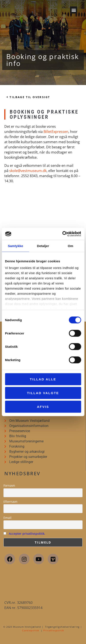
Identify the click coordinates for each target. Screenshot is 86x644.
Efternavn (10, 502)
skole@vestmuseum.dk (28, 171)
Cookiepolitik (31, 630)
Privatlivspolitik (54, 630)
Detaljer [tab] (43, 246)
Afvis (43, 406)
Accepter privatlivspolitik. (27, 534)
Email (7, 518)
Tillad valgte (43, 393)
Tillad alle (43, 379)
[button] (74, 10)
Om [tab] (71, 246)
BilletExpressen (56, 132)
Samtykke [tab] (15, 246)
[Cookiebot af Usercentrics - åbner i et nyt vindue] (62, 234)
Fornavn (9, 485)
